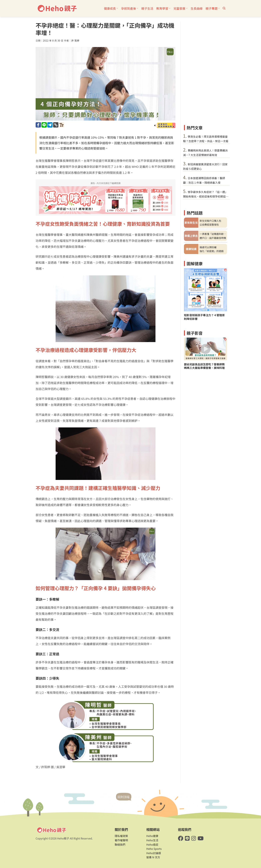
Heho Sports (154, 849)
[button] (224, 8)
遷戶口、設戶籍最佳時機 (213, 238)
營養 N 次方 (153, 857)
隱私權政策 (121, 836)
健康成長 (111, 8)
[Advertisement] (205, 72)
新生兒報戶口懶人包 (210, 221)
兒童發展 (181, 8)
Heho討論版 (154, 853)
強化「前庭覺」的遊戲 (212, 251)
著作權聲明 (121, 840)
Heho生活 (152, 840)
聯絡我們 (120, 844)
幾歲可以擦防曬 (208, 247)
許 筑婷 (75, 41)
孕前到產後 (130, 8)
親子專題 (213, 8)
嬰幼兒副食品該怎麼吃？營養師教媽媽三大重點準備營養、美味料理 (204, 366)
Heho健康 (152, 836)
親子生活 (147, 8)
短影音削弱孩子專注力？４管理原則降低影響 (204, 317)
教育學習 (163, 8)
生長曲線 (197, 8)
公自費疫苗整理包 (209, 224)
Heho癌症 (152, 844)
